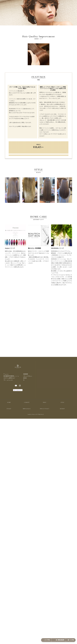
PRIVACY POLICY (45, 415)
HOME (9, 408)
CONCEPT (16, 4)
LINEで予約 (39, 639)
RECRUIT (61, 4)
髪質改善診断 (55, 639)
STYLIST (46, 4)
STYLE (27, 4)
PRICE (22, 4)
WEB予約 (69, 639)
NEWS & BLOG (53, 4)
